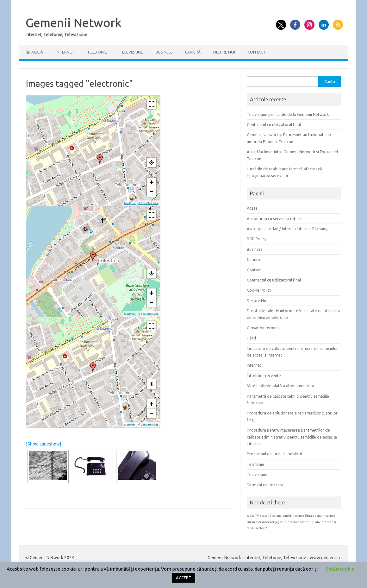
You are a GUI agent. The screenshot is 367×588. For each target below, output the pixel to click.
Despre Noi (224, 52)
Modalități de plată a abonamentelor (281, 386)
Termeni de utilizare (265, 485)
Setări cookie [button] (340, 569)
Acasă (252, 208)
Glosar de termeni (263, 328)
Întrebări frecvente (264, 376)
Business (164, 52)
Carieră (193, 52)
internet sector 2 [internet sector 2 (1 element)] (299, 522)
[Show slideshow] (44, 444)
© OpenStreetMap (148, 203)
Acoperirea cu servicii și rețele (274, 218)
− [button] (152, 192)
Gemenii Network (74, 22)
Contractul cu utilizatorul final (274, 124)
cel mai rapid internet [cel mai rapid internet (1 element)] (288, 516)
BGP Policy (257, 239)
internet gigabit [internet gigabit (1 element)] (274, 522)
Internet (65, 52)
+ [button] (152, 182)
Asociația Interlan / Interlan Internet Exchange (288, 229)
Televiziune (131, 52)
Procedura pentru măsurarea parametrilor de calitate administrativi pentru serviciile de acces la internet (292, 437)
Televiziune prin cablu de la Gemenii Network (288, 114)
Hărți (251, 338)
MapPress (130, 203)
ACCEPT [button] (184, 578)
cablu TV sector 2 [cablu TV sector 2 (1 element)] (259, 516)
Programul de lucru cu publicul (274, 454)
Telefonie (97, 52)
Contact (257, 52)
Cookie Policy (259, 290)
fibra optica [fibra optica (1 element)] (313, 516)
